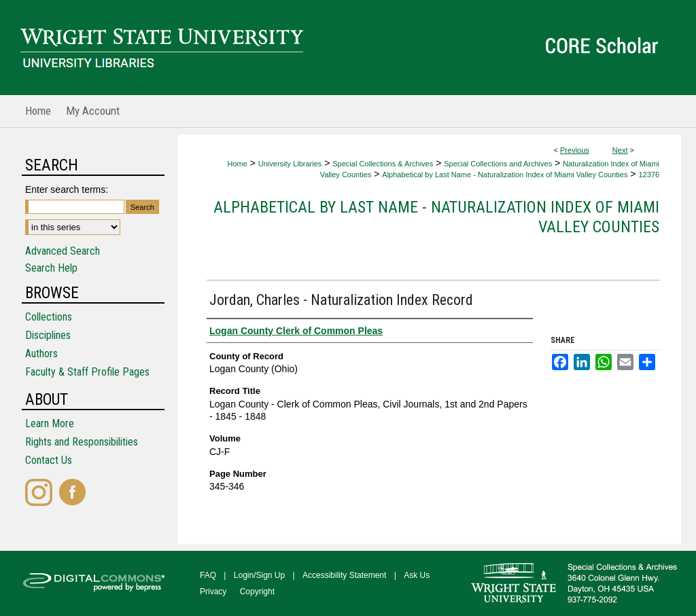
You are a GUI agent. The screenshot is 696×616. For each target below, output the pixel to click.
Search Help (51, 268)
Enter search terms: (67, 189)
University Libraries (290, 164)
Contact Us (49, 460)
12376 (649, 175)
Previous (575, 150)
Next (620, 150)
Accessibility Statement (344, 575)
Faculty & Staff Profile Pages (87, 372)
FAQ (208, 575)
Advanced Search (63, 251)
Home (237, 164)
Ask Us (417, 575)
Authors (41, 354)
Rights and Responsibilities (82, 442)
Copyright (257, 592)
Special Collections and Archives (498, 164)
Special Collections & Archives (383, 164)
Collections (49, 317)
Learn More (50, 423)
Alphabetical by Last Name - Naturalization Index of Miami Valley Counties (505, 175)
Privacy (213, 592)
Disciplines (48, 335)
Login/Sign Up (259, 575)
